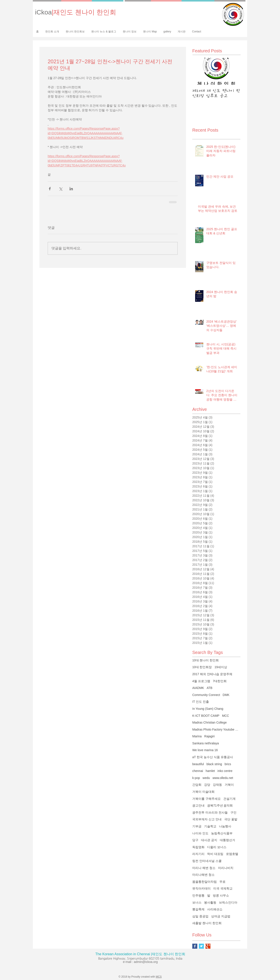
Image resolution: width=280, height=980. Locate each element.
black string (214, 764)
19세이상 (221, 667)
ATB (210, 688)
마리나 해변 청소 (204, 868)
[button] (75, 32)
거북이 (229, 785)
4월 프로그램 (201, 681)
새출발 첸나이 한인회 (207, 923)
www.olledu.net (223, 778)
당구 (195, 840)
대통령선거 (227, 840)
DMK (226, 695)
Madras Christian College (209, 722)
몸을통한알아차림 (205, 882)
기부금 (197, 826)
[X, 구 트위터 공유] (60, 189)
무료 (222, 882)
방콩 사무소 (221, 895)
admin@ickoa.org (146, 962)
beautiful (198, 764)
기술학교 (210, 826)
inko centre (225, 771)
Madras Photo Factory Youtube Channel (216, 729)
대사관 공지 (209, 840)
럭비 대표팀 (215, 854)
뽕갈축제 (198, 909)
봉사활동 (210, 902)
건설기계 (229, 799)
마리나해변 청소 (203, 875)
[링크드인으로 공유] (71, 189)
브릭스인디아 (228, 902)
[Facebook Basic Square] (195, 946)
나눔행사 (225, 826)
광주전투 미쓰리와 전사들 (210, 812)
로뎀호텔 (232, 854)
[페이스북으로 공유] (50, 189)
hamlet (210, 771)
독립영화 (198, 847)
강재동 (217, 785)
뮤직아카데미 (201, 888)
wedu (206, 778)
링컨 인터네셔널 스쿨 (207, 861)
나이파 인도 (200, 833)
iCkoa (76, 12)
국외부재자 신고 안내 (207, 819)
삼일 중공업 (200, 916)
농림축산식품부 (222, 833)
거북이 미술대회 (203, 792)
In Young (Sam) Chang (208, 709)
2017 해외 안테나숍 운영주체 (212, 674)
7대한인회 (220, 681)
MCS (159, 977)
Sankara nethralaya (206, 743)
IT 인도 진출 (201, 702)
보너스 (197, 902)
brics (228, 764)
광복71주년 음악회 (220, 805)
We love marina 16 (205, 750)
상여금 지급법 (221, 916)
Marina (197, 736)
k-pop (196, 778)
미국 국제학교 (223, 888)
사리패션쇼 (215, 909)
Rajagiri (209, 736)
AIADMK (198, 688)
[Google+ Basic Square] (208, 946)
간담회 (197, 785)
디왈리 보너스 (217, 847)
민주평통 (198, 895)
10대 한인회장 (202, 667)
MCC (226, 716)
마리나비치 (226, 868)
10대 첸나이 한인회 (206, 660)
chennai (198, 771)
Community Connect (206, 695)
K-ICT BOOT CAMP (206, 716)
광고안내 (198, 805)
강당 (207, 785)
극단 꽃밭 (231, 819)
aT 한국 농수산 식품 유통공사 (213, 757)
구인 (233, 812)
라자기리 (198, 854)
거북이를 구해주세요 (206, 799)
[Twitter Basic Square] (201, 946)
